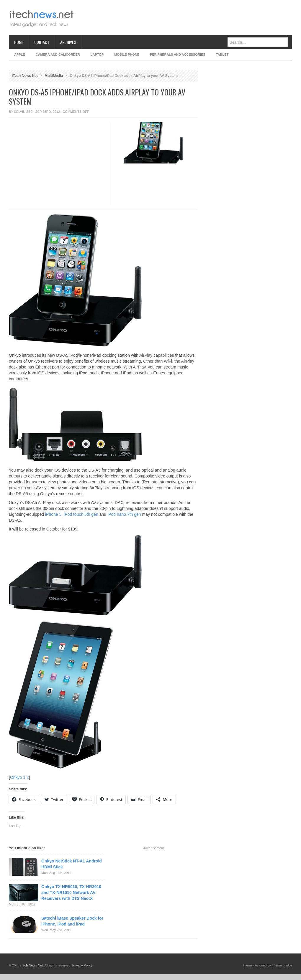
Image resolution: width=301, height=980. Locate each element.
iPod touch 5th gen (81, 514)
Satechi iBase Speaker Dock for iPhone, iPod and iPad (72, 921)
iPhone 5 (53, 514)
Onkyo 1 (18, 777)
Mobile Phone (127, 54)
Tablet (222, 54)
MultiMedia (54, 76)
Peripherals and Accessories (178, 54)
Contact (42, 42)
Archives (68, 42)
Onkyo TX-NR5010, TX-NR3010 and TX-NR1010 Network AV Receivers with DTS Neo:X (71, 893)
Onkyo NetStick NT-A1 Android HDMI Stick (72, 864)
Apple (20, 54)
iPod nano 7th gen (124, 514)
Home (19, 42)
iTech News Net (25, 76)
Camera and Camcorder (58, 54)
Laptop (97, 54)
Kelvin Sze (23, 112)
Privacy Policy (82, 965)
